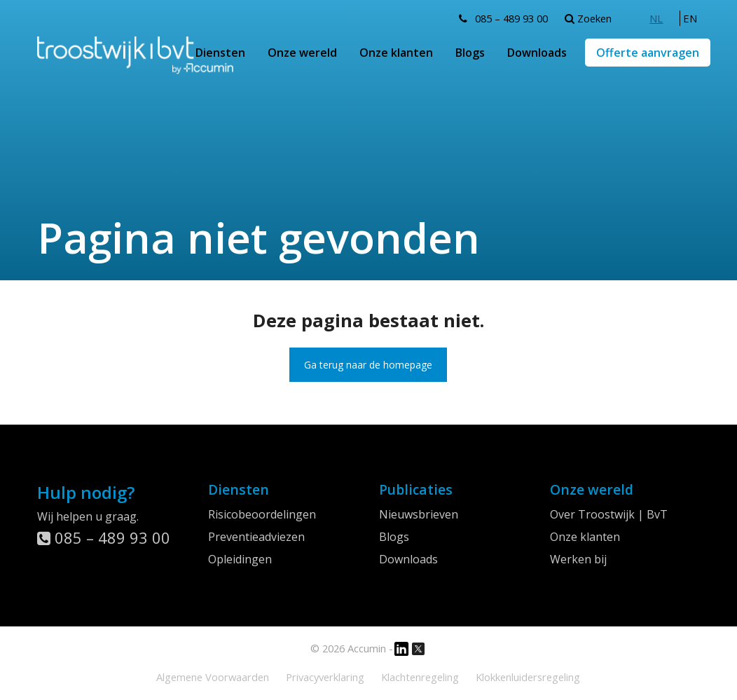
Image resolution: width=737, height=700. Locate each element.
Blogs (470, 53)
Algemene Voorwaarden (213, 677)
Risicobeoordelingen (262, 514)
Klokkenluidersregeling (528, 677)
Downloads (537, 53)
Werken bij (578, 559)
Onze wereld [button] (302, 53)
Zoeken (588, 18)
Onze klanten (396, 53)
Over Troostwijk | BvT (609, 514)
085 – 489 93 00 (511, 18)
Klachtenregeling (420, 677)
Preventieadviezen (256, 537)
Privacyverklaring (325, 677)
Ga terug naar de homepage (368, 365)
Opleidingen (240, 559)
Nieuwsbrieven (419, 514)
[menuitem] (656, 18)
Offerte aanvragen (648, 53)
